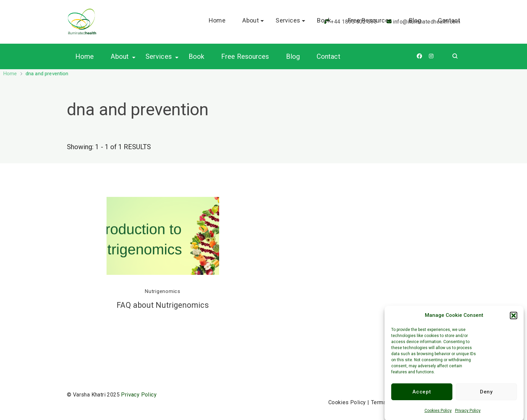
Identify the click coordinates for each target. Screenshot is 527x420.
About (120, 56)
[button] (514, 319)
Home (85, 56)
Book (196, 56)
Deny (486, 396)
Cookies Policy (438, 415)
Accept (422, 396)
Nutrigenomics (163, 291)
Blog (293, 56)
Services (159, 56)
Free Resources (245, 56)
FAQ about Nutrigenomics (163, 305)
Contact (329, 56)
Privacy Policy (468, 415)
